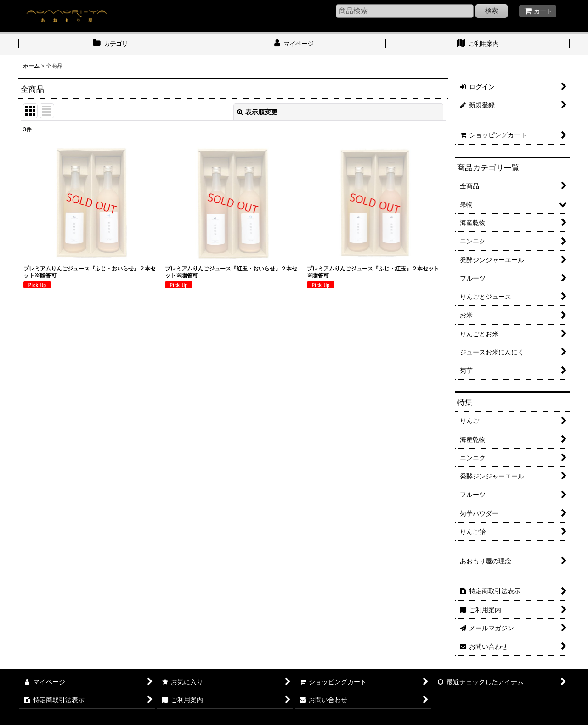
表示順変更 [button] (257, 112)
